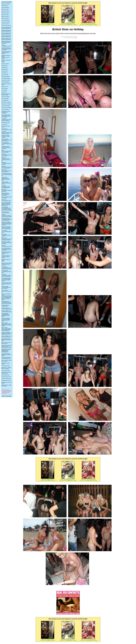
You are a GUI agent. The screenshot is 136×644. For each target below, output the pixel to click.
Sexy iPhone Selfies (5, 77)
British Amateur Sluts (6, 122)
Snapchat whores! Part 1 (6, 377)
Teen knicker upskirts (6, 366)
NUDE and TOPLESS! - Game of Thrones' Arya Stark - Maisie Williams (6, 228)
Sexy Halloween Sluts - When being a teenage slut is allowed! (6, 116)
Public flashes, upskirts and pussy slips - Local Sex (6, 112)
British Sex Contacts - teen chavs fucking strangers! (5, 136)
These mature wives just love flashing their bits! (6, 358)
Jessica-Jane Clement (6, 80)
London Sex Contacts (6, 22)
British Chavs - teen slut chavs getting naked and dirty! (6, 171)
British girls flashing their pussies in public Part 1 (6, 28)
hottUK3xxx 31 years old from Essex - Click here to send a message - (68, 24)
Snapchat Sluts (4, 67)
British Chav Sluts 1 (5, 9)
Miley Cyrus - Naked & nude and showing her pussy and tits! (6, 159)
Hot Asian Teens (5, 71)
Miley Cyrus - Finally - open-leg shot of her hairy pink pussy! (7, 167)
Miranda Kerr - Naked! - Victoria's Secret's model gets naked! (7, 243)
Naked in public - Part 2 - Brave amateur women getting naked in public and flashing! (6, 329)
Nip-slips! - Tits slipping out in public (7, 46)
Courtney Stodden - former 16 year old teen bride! (7, 337)
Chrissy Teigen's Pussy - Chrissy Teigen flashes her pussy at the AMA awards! (6, 280)
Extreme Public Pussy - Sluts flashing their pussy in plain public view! (7, 219)
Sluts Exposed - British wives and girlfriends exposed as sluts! (6, 179)
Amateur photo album (6, 4)
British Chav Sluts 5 (5, 17)
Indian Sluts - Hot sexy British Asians (6, 200)
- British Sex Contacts (5, 390)
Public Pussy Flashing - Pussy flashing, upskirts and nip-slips (6, 49)
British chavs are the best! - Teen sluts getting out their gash (7, 264)
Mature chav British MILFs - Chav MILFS (7, 197)
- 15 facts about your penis (6, 392)
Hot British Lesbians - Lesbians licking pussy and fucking (6, 148)
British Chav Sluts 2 (5, 11)
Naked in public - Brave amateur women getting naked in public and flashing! (7, 324)
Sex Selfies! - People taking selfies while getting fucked (6, 187)
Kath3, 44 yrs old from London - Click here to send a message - (48, 24)
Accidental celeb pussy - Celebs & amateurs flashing (6, 257)
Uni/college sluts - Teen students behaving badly (6, 272)
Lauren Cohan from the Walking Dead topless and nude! (7, 340)
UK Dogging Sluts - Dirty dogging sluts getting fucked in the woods (5, 315)
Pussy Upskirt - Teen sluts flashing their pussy (6, 232)
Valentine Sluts (4, 66)
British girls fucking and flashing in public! (6, 94)
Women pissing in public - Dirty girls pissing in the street (6, 284)
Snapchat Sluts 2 (5, 69)
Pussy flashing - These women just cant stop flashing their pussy (6, 268)
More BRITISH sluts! (6, 375)
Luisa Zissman (4, 90)
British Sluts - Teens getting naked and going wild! (7, 190)
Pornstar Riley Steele (6, 106)
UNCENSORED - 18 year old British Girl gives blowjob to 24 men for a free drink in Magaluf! (7, 209)
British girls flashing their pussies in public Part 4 (6, 36)
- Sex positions (4, 393)
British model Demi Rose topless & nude (6, 343)
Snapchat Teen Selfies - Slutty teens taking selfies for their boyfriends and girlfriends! (7, 224)
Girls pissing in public (6, 370)
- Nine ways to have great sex (7, 391)
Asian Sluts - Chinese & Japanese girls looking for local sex (7, 133)
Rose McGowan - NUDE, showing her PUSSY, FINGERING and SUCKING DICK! (6, 350)
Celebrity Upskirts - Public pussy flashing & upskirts (6, 183)
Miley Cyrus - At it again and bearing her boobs (6, 163)
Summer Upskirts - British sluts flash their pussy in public (6, 287)
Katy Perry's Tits (5, 87)
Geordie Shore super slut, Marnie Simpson (7, 373)
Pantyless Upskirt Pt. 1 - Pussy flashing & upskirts (7, 309)
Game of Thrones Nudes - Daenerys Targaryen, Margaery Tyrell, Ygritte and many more (6, 204)
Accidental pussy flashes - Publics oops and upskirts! (6, 53)
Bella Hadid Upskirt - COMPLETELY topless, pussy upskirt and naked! (6, 302)
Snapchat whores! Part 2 (6, 379)
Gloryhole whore (5, 6)
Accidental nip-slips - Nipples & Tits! (5, 306)
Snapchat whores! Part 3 (6, 380)
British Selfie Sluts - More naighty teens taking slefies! (6, 194)
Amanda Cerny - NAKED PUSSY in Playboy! (6, 368)
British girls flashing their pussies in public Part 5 (6, 39)
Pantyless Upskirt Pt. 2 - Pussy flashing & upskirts (7, 311)
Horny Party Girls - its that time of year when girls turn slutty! (7, 140)
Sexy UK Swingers (5, 99)
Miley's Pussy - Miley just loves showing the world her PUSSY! (6, 239)
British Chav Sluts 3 (5, 13)
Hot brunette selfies (5, 8)
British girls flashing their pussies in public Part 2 (6, 31)
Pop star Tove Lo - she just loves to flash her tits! (7, 291)
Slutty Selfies (4, 92)
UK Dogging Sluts (5, 100)
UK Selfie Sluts (4, 73)
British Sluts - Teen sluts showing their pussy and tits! (6, 155)
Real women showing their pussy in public (7, 361)
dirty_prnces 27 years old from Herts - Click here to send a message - (88, 24)
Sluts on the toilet (5, 75)
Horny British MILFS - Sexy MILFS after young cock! (6, 144)
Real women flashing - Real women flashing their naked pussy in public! (6, 320)
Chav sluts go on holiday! (6, 108)
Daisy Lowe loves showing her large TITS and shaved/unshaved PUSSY (7, 346)
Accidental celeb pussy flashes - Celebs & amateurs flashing (6, 57)
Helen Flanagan (5, 88)
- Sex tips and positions (6, 392)
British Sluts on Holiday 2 (6, 104)
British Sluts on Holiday (6, 102)
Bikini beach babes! (5, 64)
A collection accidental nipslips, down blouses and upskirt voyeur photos (7, 333)
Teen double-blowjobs (6, 78)
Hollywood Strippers (5, 82)
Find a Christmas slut (6, 20)
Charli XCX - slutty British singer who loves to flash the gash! (6, 275)
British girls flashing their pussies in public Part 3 (6, 34)
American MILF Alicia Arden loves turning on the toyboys (7, 355)
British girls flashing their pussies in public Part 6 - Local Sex (6, 42)
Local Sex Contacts (5, 24)
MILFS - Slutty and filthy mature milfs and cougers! (6, 151)
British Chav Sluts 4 (5, 15)
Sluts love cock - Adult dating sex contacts (7, 129)
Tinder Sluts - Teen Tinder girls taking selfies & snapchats (6, 120)
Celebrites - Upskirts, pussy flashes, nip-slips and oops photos (6, 216)
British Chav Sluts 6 (5, 18)
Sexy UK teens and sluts (6, 26)
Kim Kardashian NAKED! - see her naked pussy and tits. (7, 175)
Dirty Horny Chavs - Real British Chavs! (6, 212)
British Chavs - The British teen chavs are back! (6, 235)
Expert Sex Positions (6, 97)
